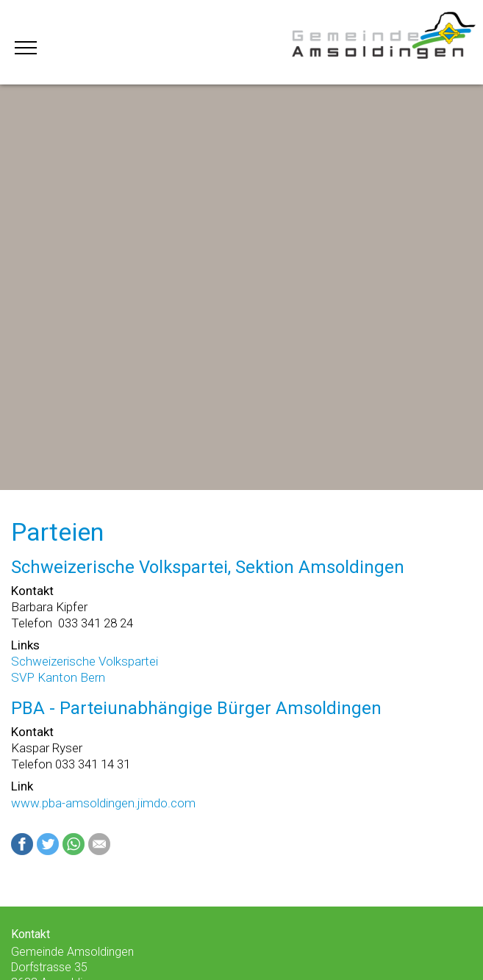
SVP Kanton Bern (58, 677)
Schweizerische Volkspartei (85, 661)
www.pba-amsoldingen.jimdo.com (103, 803)
